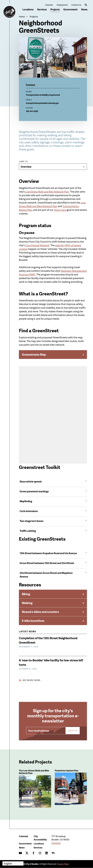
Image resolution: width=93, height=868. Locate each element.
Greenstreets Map (34, 354)
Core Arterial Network (37, 245)
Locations (28, 9)
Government (70, 9)
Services (42, 9)
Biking (26, 594)
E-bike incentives (33, 621)
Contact (56, 843)
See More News (31, 680)
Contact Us (76, 5)
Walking (27, 603)
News (84, 9)
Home (22, 16)
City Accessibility (40, 838)
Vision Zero (60, 210)
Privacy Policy (63, 864)
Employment (62, 5)
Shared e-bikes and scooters (40, 612)
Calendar (49, 5)
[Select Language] (13, 863)
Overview (26, 167)
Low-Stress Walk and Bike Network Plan (47, 192)
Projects (55, 9)
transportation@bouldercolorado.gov (42, 103)
